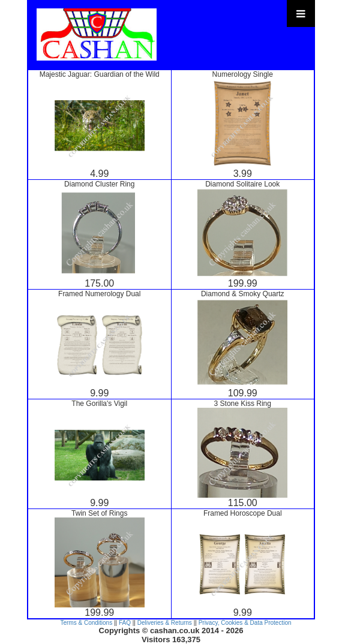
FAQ (125, 623)
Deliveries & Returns (165, 623)
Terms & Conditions (86, 623)
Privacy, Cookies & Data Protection (245, 623)
